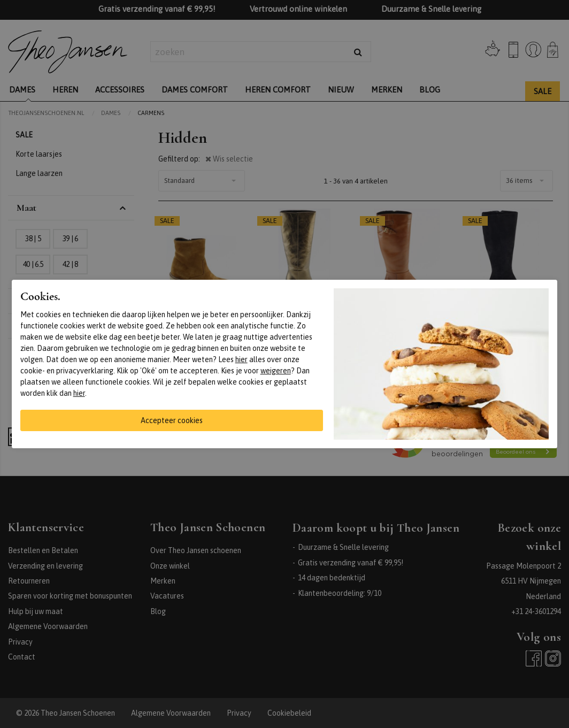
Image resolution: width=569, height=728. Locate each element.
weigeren (276, 371)
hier (241, 359)
